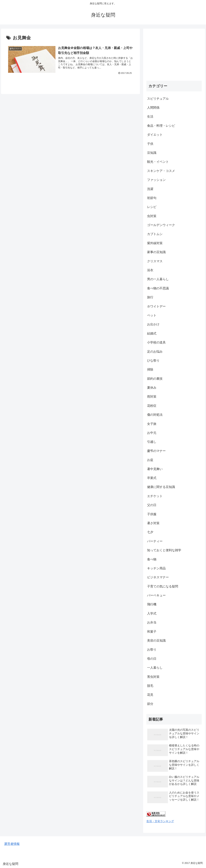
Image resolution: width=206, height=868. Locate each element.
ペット (152, 315)
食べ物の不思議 (158, 288)
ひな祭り (153, 361)
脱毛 (150, 686)
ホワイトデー (156, 306)
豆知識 (152, 153)
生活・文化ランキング (160, 821)
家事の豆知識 (156, 252)
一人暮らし (155, 668)
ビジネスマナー (158, 577)
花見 (150, 695)
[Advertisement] (174, 53)
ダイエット (155, 135)
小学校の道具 (156, 342)
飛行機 (152, 604)
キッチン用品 (156, 568)
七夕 (150, 532)
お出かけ (153, 324)
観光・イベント (158, 162)
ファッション (156, 180)
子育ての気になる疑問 (163, 586)
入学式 (152, 613)
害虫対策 (153, 677)
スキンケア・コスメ (161, 171)
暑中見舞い (155, 469)
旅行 (150, 297)
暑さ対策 (153, 523)
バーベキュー (156, 595)
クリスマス (155, 261)
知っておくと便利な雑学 (164, 550)
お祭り (152, 650)
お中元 (152, 433)
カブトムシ (155, 234)
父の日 (152, 505)
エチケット (155, 496)
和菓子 (152, 632)
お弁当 (152, 622)
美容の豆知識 (156, 641)
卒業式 (152, 478)
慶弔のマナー (156, 451)
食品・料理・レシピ (161, 126)
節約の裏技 (155, 379)
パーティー (155, 541)
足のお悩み (155, 352)
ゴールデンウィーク (161, 225)
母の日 (152, 659)
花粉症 (152, 406)
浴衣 (150, 270)
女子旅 (152, 424)
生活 (150, 117)
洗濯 (150, 189)
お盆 (150, 460)
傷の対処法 (155, 415)
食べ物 (152, 559)
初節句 (152, 198)
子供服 (152, 514)
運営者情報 (12, 844)
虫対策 (152, 216)
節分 (150, 704)
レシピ (152, 207)
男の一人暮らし (158, 279)
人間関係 (153, 108)
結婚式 (152, 333)
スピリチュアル (158, 99)
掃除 (150, 370)
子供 (150, 144)
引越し (152, 442)
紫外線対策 (155, 243)
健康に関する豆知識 (161, 487)
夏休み (152, 388)
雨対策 (152, 397)
